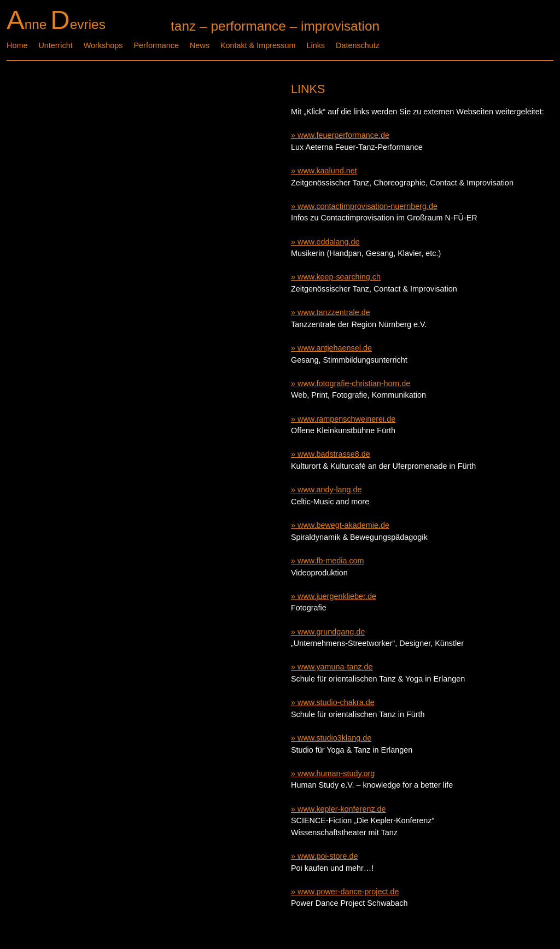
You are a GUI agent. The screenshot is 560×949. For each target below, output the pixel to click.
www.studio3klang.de (334, 738)
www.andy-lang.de (330, 490)
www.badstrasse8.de (334, 454)
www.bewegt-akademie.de (343, 525)
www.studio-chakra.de (336, 702)
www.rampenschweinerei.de (346, 419)
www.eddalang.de (329, 242)
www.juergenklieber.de (337, 596)
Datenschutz (358, 45)
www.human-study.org (336, 773)
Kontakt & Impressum (258, 45)
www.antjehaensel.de (335, 348)
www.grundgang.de (331, 632)
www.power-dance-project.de (348, 892)
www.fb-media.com (331, 561)
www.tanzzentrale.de (334, 312)
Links (316, 45)
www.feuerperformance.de (343, 135)
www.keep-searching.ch (339, 277)
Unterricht (55, 45)
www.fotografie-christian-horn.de (354, 383)
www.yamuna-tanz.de (335, 667)
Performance (156, 45)
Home (17, 45)
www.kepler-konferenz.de (342, 809)
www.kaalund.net (327, 171)
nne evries (56, 24)
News (200, 45)
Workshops (103, 45)
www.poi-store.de (328, 856)
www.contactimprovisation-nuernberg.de (367, 206)
